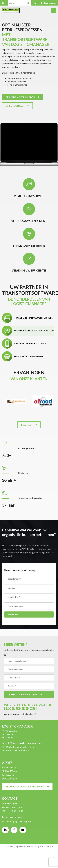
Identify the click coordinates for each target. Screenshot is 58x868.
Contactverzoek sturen (23, 695)
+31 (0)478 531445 (13, 817)
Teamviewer (50, 3)
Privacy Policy (46, 846)
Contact (10, 737)
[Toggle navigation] (53, 10)
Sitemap (9, 846)
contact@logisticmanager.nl (17, 821)
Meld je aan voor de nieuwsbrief (25, 787)
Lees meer (27, 425)
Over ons (10, 734)
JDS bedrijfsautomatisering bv (20, 747)
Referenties (11, 731)
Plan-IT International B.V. (18, 750)
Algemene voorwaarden (26, 846)
